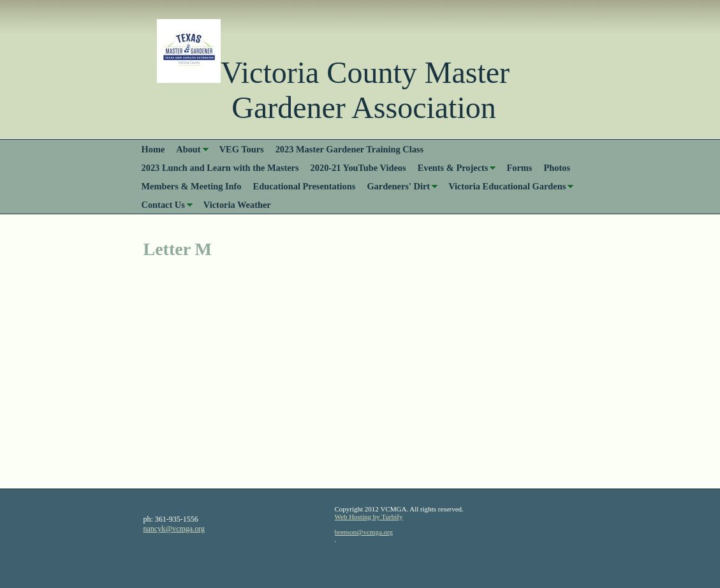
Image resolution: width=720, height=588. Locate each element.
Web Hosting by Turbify (369, 517)
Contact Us (163, 205)
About (188, 149)
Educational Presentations (305, 186)
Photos (557, 168)
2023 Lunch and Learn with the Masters (220, 168)
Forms (519, 168)
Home (153, 149)
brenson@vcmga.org (364, 532)
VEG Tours (242, 149)
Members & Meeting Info (192, 186)
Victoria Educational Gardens (507, 186)
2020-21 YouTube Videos (358, 168)
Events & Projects (453, 168)
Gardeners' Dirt (398, 186)
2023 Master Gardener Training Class (349, 149)
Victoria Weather (237, 205)
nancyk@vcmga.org (174, 529)
